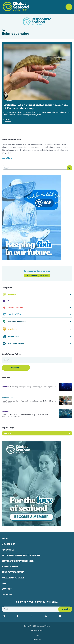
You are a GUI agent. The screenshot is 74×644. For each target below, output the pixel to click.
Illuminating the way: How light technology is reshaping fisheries (33, 387)
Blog (5, 583)
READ (8, 120)
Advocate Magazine (13, 572)
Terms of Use (37, 640)
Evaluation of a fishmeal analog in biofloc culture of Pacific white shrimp (36, 107)
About (5, 539)
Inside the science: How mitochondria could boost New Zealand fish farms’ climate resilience (29, 402)
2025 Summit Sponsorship (37, 275)
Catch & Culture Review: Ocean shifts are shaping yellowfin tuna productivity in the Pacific (25, 416)
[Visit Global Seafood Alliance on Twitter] (36, 616)
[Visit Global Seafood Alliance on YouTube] (65, 616)
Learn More (7, 158)
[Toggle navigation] (69, 7)
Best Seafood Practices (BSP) (18, 561)
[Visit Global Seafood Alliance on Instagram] (9, 616)
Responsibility (8, 398)
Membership (8, 544)
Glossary (7, 595)
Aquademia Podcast (13, 578)
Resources (8, 550)
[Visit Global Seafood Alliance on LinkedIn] (51, 616)
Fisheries (6, 387)
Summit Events (10, 567)
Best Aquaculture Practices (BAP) (21, 555)
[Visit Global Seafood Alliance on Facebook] (23, 616)
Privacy (37, 635)
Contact (7, 589)
